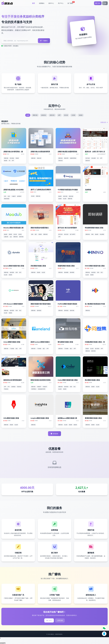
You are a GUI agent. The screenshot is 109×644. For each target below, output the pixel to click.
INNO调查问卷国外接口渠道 (95, 266)
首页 (33, 3)
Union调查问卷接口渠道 (12, 342)
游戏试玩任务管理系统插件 (13, 380)
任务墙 (73, 115)
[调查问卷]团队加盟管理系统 (67, 152)
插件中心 (51, 3)
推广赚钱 (71, 3)
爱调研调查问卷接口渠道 (93, 418)
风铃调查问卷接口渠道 (38, 266)
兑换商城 (88, 190)
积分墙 (66, 115)
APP (59, 115)
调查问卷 (35, 115)
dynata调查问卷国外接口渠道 (14, 266)
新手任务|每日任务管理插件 (67, 228)
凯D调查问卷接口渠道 (92, 380)
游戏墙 (81, 115)
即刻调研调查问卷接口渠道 (94, 228)
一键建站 (44, 41)
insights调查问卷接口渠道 (40, 418)
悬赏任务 (52, 115)
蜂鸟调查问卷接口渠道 (65, 342)
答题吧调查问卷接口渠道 (66, 266)
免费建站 (42, 3)
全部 (28, 115)
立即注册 (60, 620)
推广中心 (49, 620)
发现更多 (54, 434)
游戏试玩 (44, 115)
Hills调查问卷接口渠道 (11, 418)
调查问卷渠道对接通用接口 (40, 228)
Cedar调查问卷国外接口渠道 (68, 380)
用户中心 (61, 3)
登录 (98, 3)
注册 (105, 3)
